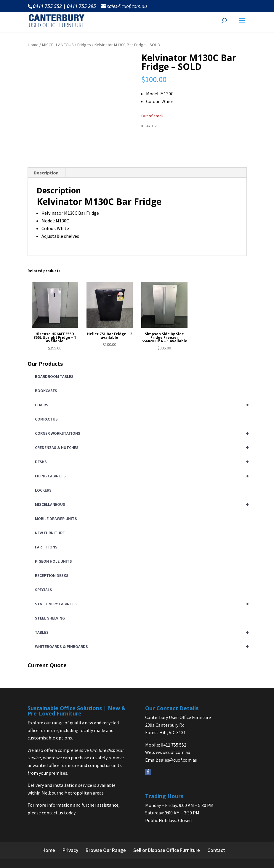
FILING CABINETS (141, 476)
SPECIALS (44, 590)
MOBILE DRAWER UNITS (56, 519)
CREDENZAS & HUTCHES (141, 447)
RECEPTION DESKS (52, 575)
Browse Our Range (106, 850)
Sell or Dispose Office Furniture (167, 850)
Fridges (84, 45)
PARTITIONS (46, 547)
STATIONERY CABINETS (141, 604)
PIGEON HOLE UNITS (53, 561)
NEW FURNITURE (50, 533)
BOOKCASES (46, 391)
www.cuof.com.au (173, 752)
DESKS (141, 462)
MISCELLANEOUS (58, 45)
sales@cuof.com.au (178, 760)
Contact (216, 850)
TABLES (141, 632)
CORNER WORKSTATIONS (141, 433)
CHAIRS (141, 405)
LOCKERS (43, 490)
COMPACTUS (46, 419)
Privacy (70, 850)
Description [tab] (46, 173)
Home (33, 45)
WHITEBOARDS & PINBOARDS (141, 646)
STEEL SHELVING (50, 618)
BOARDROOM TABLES (54, 376)
